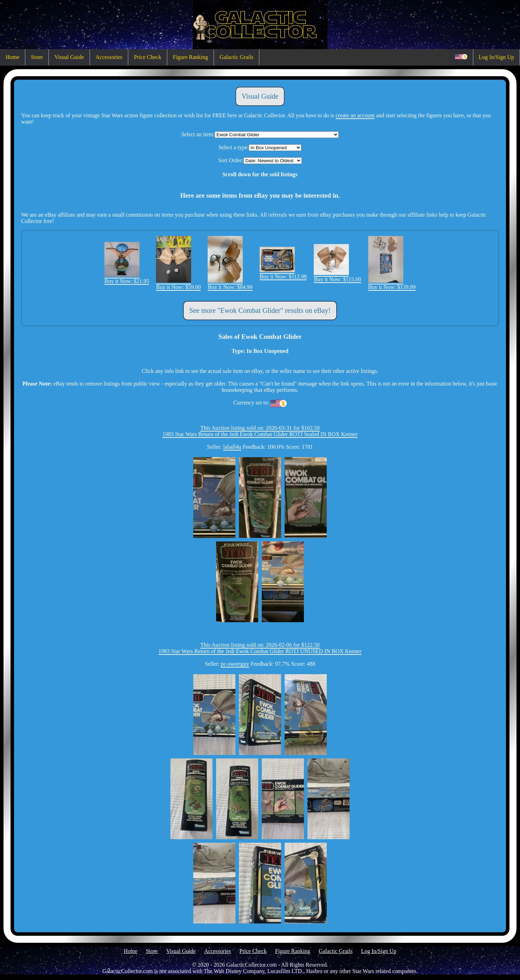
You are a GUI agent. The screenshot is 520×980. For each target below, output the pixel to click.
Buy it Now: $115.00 (337, 276)
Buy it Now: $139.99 (392, 284)
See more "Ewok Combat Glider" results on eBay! (260, 310)
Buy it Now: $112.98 (283, 273)
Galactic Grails (236, 57)
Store (37, 57)
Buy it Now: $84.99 (230, 284)
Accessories (109, 57)
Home (12, 57)
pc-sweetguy (235, 664)
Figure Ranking (190, 57)
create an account (355, 115)
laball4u (232, 447)
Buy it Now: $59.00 (178, 284)
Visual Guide (69, 57)
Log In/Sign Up (496, 57)
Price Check (148, 57)
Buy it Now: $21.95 (127, 278)
